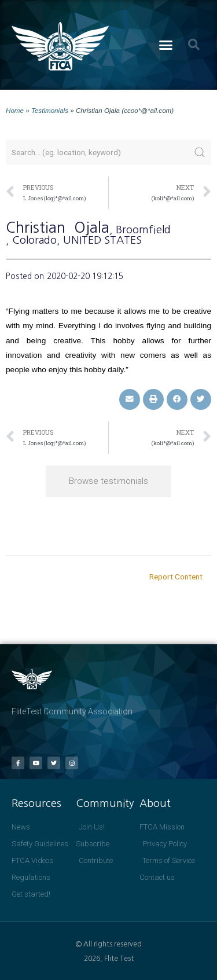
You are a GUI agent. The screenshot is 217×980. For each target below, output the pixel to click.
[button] (165, 45)
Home (15, 110)
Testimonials (50, 110)
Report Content (176, 577)
